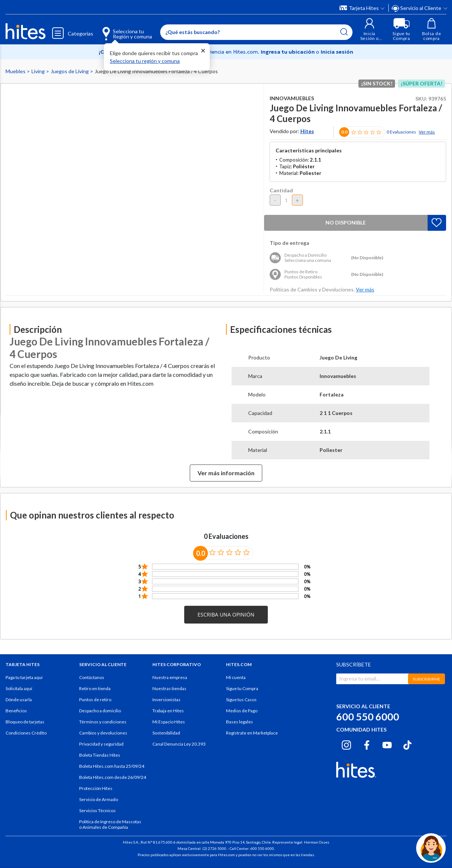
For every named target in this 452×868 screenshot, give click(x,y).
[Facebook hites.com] (367, 744)
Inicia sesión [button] (337, 52)
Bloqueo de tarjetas (25, 722)
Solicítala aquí (19, 688)
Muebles (16, 71)
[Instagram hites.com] (346, 744)
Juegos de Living (70, 71)
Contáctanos (92, 677)
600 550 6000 (368, 717)
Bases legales (240, 722)
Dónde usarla (19, 700)
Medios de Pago (242, 711)
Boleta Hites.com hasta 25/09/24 (112, 766)
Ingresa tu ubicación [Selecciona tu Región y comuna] (288, 52)
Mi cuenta (236, 677)
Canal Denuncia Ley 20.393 (179, 744)
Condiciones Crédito (26, 733)
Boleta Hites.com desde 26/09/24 (113, 777)
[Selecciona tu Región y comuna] (121, 30)
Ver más (427, 132)
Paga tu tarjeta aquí (24, 677)
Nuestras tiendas (169, 688)
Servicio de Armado (99, 799)
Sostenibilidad (166, 733)
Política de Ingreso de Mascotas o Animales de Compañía (110, 824)
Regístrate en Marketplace (252, 733)
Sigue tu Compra (242, 688)
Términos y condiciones (103, 722)
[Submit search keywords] (344, 32)
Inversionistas (166, 700)
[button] (370, 29)
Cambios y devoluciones (103, 733)
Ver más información (226, 473)
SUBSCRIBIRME (426, 679)
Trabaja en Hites (168, 711)
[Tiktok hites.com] (407, 744)
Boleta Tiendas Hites (100, 755)
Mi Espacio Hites (169, 722)
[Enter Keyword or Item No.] (256, 32)
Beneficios (16, 711)
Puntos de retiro (95, 700)
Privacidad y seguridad (101, 744)
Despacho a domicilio (100, 711)
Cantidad (281, 190)
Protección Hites (96, 788)
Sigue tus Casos (241, 700)
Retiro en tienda (95, 688)
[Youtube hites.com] (387, 744)
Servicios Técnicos (97, 810)
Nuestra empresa (170, 677)
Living (39, 71)
